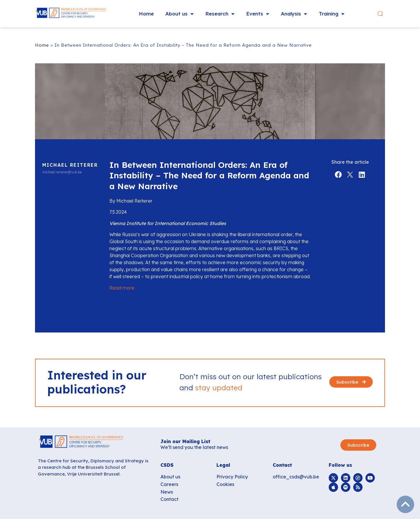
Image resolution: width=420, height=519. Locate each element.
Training (332, 14)
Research (220, 14)
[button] (380, 14)
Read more (122, 288)
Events (258, 14)
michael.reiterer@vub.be (62, 172)
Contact (169, 499)
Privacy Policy (232, 477)
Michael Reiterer (70, 165)
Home (146, 14)
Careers (169, 484)
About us (180, 14)
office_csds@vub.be (296, 477)
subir (405, 504)
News (167, 492)
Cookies (225, 484)
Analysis (294, 14)
